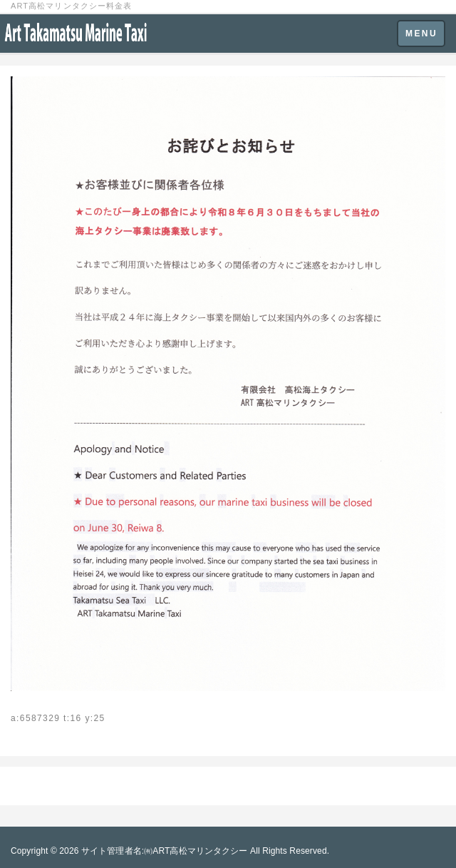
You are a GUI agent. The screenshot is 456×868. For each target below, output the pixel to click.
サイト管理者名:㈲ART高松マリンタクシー (165, 851)
